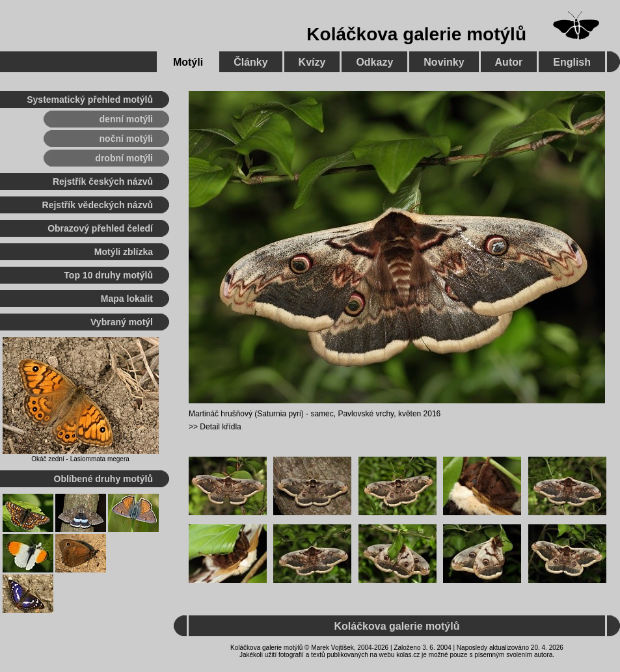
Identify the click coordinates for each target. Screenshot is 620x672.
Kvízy (312, 62)
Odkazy (374, 62)
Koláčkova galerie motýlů (416, 34)
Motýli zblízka (124, 252)
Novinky (444, 62)
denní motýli (126, 119)
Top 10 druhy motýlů (108, 275)
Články (250, 62)
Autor (509, 62)
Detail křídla (220, 427)
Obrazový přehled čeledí (100, 228)
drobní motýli (124, 158)
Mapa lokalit (127, 299)
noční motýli (126, 139)
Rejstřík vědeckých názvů (98, 205)
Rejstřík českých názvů (103, 181)
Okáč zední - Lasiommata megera (80, 459)
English (572, 62)
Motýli (188, 62)
